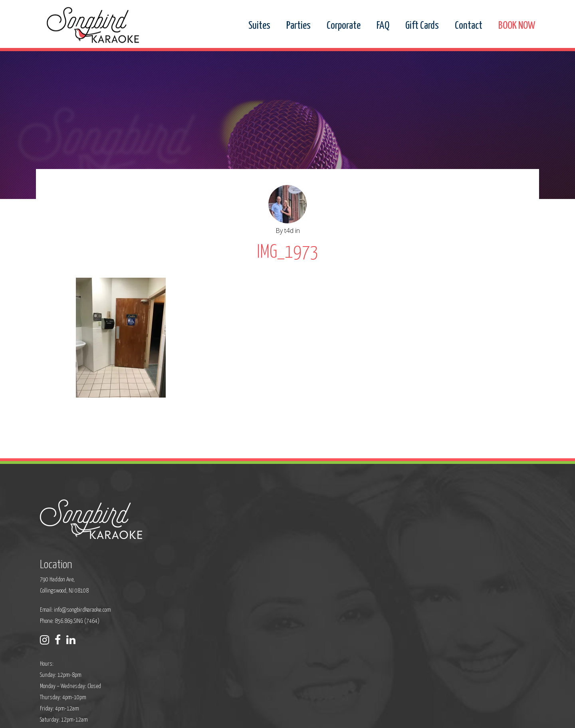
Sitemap (244, 717)
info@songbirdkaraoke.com (250, 558)
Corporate (344, 26)
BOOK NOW (517, 26)
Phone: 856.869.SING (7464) (237, 569)
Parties (298, 26)
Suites (259, 26)
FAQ (383, 26)
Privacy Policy (214, 717)
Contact (469, 26)
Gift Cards (422, 26)
